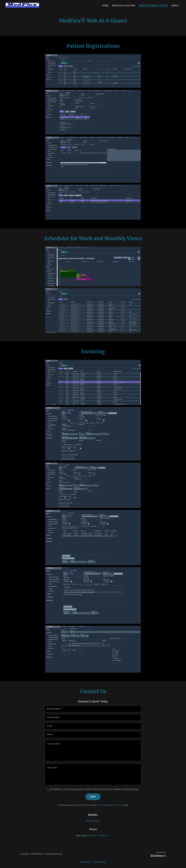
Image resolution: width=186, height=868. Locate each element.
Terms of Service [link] (117, 805)
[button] (176, 6)
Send (93, 797)
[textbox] (93, 709)
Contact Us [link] (85, 862)
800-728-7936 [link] (93, 821)
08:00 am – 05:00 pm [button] (98, 836)
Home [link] (105, 6)
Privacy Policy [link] (102, 805)
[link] (22, 5)
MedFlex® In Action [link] (124, 6)
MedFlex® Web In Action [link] (153, 6)
